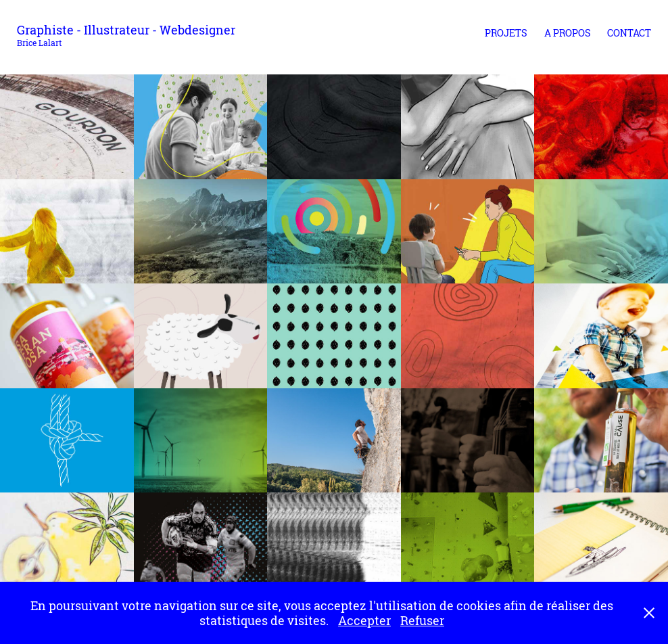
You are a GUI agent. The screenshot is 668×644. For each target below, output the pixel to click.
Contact (629, 33)
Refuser (422, 620)
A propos (568, 33)
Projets (506, 33)
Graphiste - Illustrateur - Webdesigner (126, 30)
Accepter (364, 620)
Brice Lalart (39, 43)
